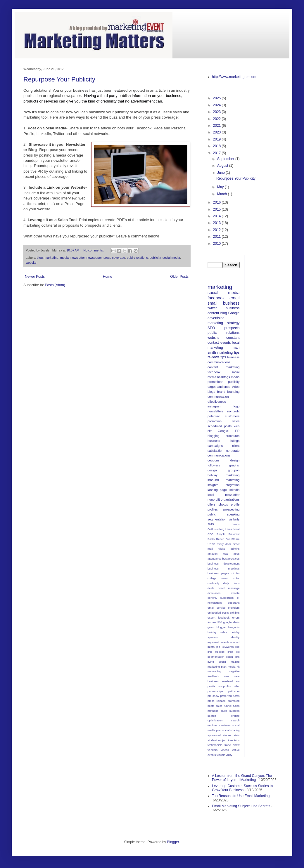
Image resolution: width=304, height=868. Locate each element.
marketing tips (228, 353)
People (221, 534)
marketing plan (217, 667)
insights (213, 485)
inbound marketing (224, 480)
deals (211, 588)
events (226, 343)
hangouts (234, 627)
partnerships (215, 691)
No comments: (94, 250)
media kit (234, 667)
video (236, 387)
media (64, 258)
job (218, 647)
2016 (217, 202)
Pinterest (234, 534)
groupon (234, 470)
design (235, 460)
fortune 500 (215, 622)
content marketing (224, 367)
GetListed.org (216, 529)
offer (237, 686)
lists (237, 657)
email (234, 298)
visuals (221, 755)
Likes (229, 529)
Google (234, 313)
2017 (217, 153)
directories (214, 593)
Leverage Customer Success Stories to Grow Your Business (242, 788)
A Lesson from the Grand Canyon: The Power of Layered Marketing (242, 778)
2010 (217, 244)
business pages (218, 573)
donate (235, 593)
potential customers (224, 416)
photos (223, 504)
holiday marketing (224, 475)
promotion (215, 421)
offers (211, 504)
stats (236, 735)
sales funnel (224, 706)
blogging (214, 436)
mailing (235, 662)
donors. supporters (221, 598)
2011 (217, 237)
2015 (217, 209)
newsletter (78, 258)
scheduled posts (220, 426)
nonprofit (233, 411)
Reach (220, 539)
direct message (229, 588)
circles (235, 573)
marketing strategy (224, 323)
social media (171, 258)
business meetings (224, 568)
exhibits (235, 613)
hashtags (224, 377)
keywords (228, 647)
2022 (217, 119)
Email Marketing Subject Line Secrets (241, 806)
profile (235, 504)
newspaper (94, 258)
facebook (216, 298)
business (233, 308)
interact (235, 642)
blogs (211, 392)
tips (223, 357)
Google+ (224, 431)
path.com (234, 691)
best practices (231, 559)
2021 (217, 126)
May (221, 187)
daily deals (231, 583)
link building (216, 652)
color (237, 578)
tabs (237, 740)
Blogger (173, 842)
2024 (217, 105)
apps (237, 554)
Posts (211, 539)
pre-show (213, 696)
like (237, 647)
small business (224, 303)
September (226, 159)
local (211, 495)
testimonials (215, 745)
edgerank (234, 603)
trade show (232, 745)
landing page (217, 490)
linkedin (234, 490)
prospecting (232, 509)
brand (221, 392)
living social (217, 662)
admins (235, 549)
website (31, 263)
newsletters (216, 411)
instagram (214, 406)
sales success (230, 711)
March (223, 194)
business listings (224, 441)
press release (217, 701)
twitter (212, 308)
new (227, 676)
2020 (217, 132)
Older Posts (179, 277)
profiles (213, 509)
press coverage (114, 258)
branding (233, 392)
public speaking (224, 514)
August (223, 166)
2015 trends (224, 524)
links (230, 652)
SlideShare (233, 539)
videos (225, 750)
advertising (216, 318)
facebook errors (229, 618)
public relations (137, 258)
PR (237, 431)
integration (232, 485)
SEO (211, 328)
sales (236, 421)
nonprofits (224, 686)
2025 (217, 98)
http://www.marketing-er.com (234, 77)
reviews (214, 357)
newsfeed (227, 681)
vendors (213, 750)
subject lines (226, 740)
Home (108, 277)
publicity (155, 258)
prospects (232, 328)
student (212, 740)
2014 (217, 216)
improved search (218, 642)
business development (224, 564)
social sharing (231, 730)
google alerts (231, 622)
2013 (217, 223)
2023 (217, 112)
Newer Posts (35, 277)
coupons (214, 460)
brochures (232, 436)
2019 (217, 139)
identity (235, 637)
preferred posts (230, 696)
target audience (219, 387)
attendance (214, 559)
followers (214, 465)
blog (40, 258)
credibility (213, 583)
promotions (215, 382)
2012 (217, 230)
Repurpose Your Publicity (59, 79)
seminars (225, 725)
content (213, 313)
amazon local (218, 554)
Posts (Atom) (55, 285)
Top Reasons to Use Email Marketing (241, 796)
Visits (222, 549)
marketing (51, 258)
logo (236, 406)
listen (229, 657)
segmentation (217, 519)
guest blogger (217, 627)
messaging (214, 671)
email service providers (224, 608)
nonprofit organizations (224, 499)
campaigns (215, 446)
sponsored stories (219, 735)
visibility (234, 519)
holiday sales (217, 632)
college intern (218, 578)
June (221, 173)
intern (211, 647)
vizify (229, 755)
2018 (217, 146)
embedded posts (218, 613)
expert (211, 618)
